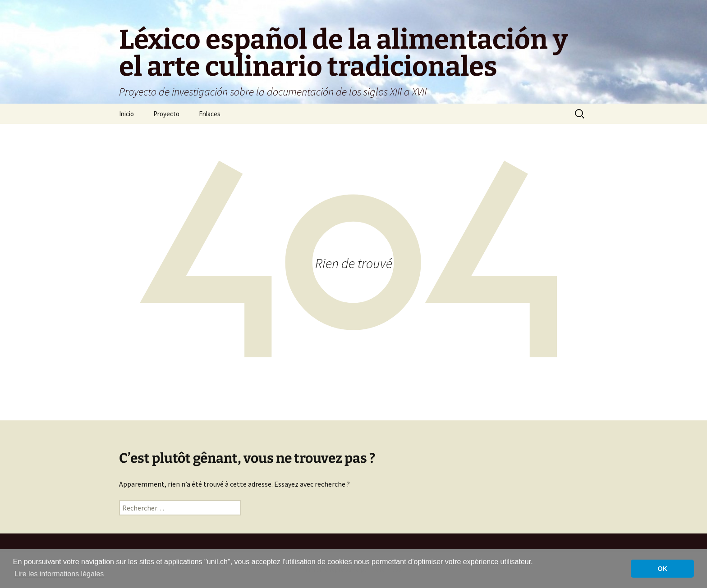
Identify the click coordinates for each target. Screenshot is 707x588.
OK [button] (662, 569)
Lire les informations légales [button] (59, 574)
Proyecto (166, 114)
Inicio (126, 114)
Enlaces (210, 114)
